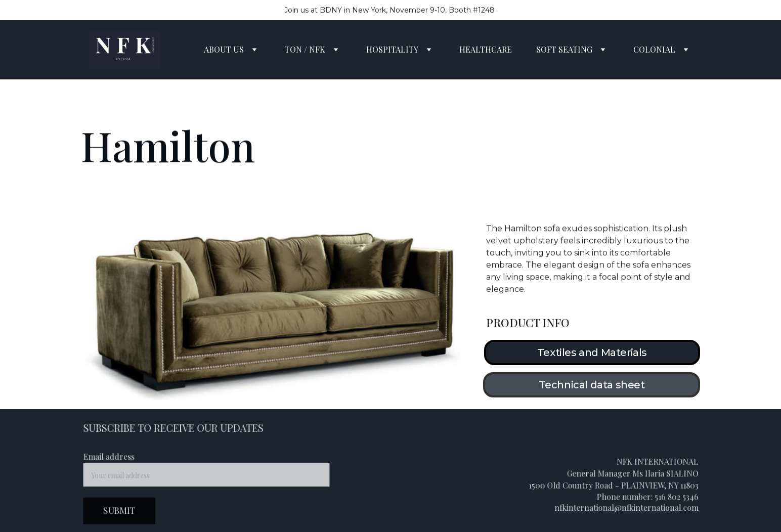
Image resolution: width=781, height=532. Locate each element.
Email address (112, 458)
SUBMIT (122, 510)
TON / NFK (305, 50)
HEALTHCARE (486, 50)
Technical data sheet (592, 386)
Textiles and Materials (592, 352)
